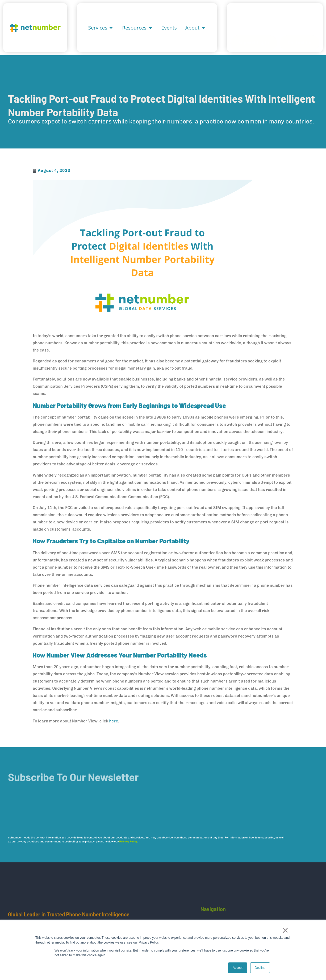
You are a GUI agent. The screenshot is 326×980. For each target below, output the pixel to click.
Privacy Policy (128, 842)
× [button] (285, 930)
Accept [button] (238, 968)
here (114, 721)
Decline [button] (260, 968)
